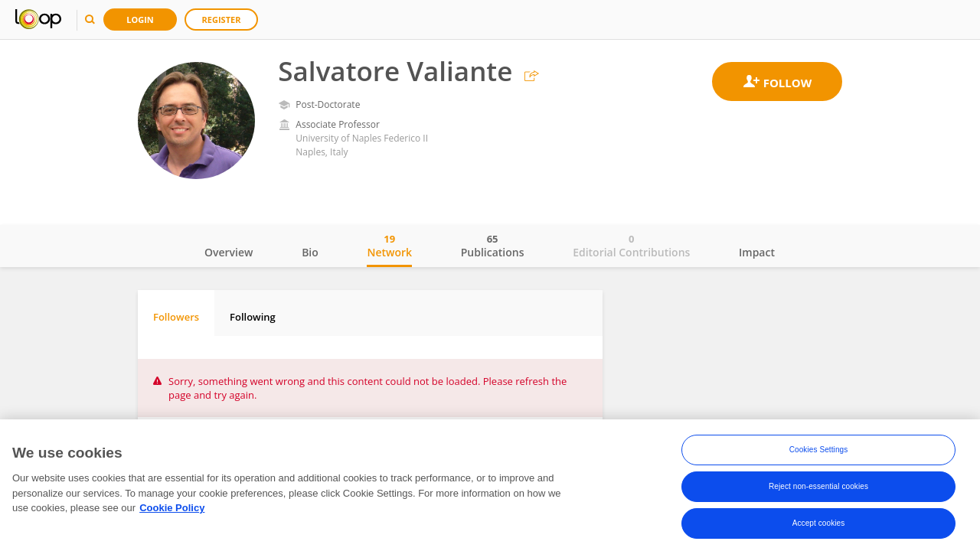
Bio (310, 252)
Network (389, 246)
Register (222, 20)
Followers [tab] (176, 317)
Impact (757, 252)
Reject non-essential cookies (818, 489)
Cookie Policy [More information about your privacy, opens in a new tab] (172, 511)
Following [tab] (253, 317)
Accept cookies (819, 526)
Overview (229, 252)
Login (140, 20)
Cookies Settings (819, 453)
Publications (493, 246)
